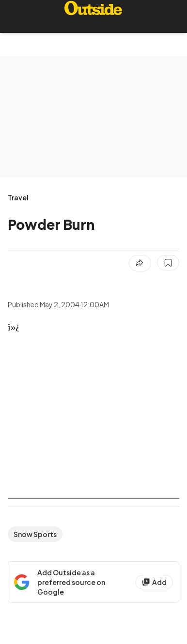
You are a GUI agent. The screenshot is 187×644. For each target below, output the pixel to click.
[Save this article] (168, 263)
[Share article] (140, 263)
